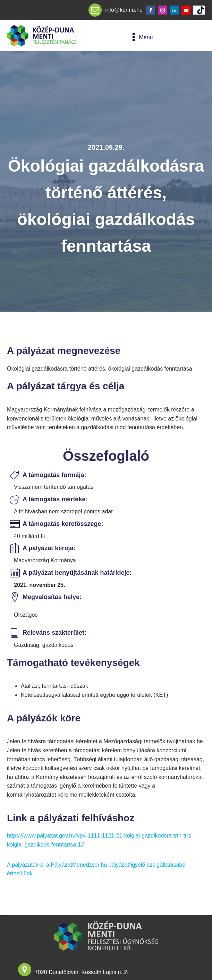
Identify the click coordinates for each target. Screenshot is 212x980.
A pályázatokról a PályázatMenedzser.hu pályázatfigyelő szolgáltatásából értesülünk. (97, 869)
